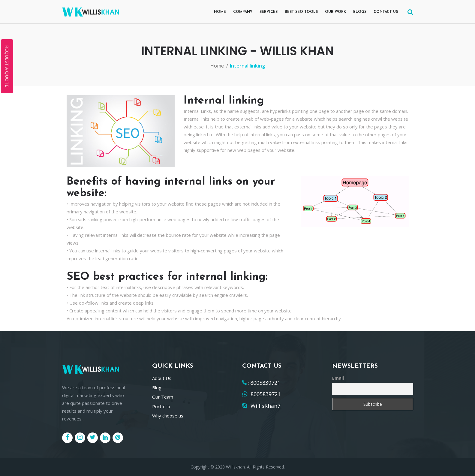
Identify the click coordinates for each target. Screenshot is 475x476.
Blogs (360, 12)
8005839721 (265, 383)
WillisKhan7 (265, 406)
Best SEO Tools (301, 12)
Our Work (335, 12)
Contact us (386, 12)
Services (269, 12)
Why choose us (168, 416)
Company (243, 12)
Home (220, 12)
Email (338, 378)
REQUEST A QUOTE (7, 66)
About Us (162, 378)
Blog (157, 387)
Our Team (163, 397)
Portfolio (161, 406)
